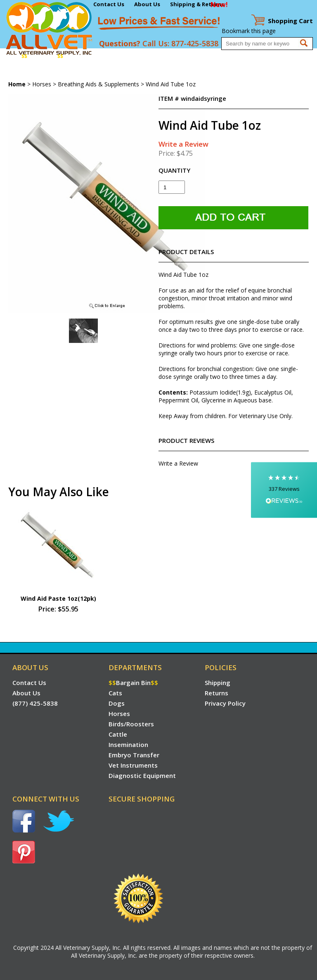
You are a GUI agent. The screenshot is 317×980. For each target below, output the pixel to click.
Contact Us (109, 4)
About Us (147, 4)
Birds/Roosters (143, 56)
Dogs (90, 56)
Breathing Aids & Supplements (98, 84)
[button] (284, 490)
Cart (290, 21)
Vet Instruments (24, 73)
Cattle (175, 56)
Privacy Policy (225, 703)
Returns (216, 693)
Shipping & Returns (197, 4)
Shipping (218, 683)
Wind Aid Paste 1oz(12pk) (58, 598)
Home (10, 56)
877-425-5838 (195, 43)
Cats (73, 56)
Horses (110, 56)
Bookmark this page (249, 31)
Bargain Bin (42, 56)
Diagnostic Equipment (79, 73)
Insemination (205, 56)
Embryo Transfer (249, 56)
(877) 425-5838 (35, 703)
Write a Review (183, 144)
